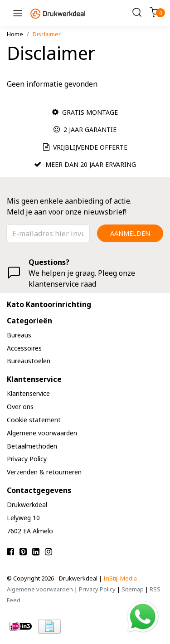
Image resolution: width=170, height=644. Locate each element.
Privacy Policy (97, 589)
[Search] (137, 13)
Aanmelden (130, 233)
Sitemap (133, 589)
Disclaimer (47, 34)
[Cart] (155, 13)
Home (15, 34)
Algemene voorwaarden (40, 589)
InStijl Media (120, 578)
